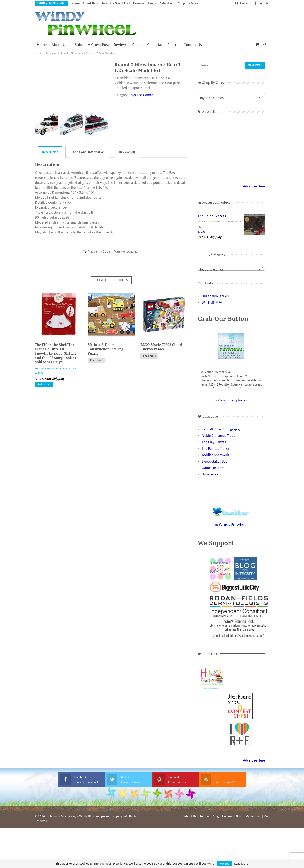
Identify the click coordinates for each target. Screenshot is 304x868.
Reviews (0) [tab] (127, 152)
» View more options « (231, 400)
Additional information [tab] (89, 152)
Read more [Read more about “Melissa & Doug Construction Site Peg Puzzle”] (97, 360)
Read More (241, 864)
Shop (182, 3)
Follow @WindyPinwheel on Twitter (231, 509)
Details (38, 379)
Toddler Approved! (215, 455)
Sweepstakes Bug (215, 461)
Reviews (139, 3)
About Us (89, 3)
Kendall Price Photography (221, 429)
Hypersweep (211, 474)
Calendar (166, 3)
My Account (253, 816)
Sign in (242, 3)
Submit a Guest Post (116, 3)
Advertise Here (254, 186)
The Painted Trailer (216, 449)
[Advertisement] (231, 148)
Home (76, 3)
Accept (224, 864)
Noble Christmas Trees (218, 436)
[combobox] (231, 96)
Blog (151, 3)
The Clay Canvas (214, 442)
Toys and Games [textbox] (230, 98)
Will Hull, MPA (212, 303)
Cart (267, 816)
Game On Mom (213, 468)
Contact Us (193, 45)
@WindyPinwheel (231, 524)
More (193, 3)
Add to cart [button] (44, 384)
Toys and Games (141, 95)
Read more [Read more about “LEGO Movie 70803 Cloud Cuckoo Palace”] (149, 356)
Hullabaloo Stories (215, 296)
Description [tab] (50, 152)
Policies (205, 816)
